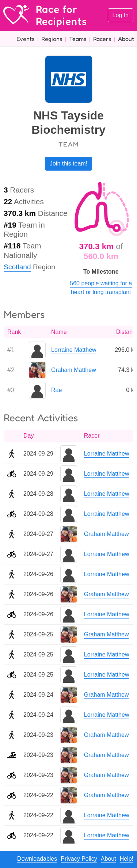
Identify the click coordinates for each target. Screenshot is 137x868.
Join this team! (68, 163)
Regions (52, 39)
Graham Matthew (74, 370)
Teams (78, 39)
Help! (127, 859)
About (126, 39)
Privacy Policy (79, 859)
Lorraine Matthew (74, 350)
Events (25, 39)
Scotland (17, 267)
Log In (121, 15)
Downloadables (37, 859)
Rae (56, 390)
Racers (102, 39)
